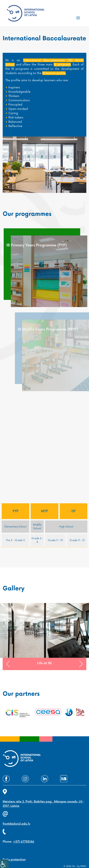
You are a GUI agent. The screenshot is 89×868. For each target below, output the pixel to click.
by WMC (82, 866)
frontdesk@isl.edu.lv (16, 824)
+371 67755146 (24, 842)
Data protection (14, 860)
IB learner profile (54, 73)
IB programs (62, 65)
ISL (74, 866)
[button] (8, 664)
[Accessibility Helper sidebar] (4, 864)
